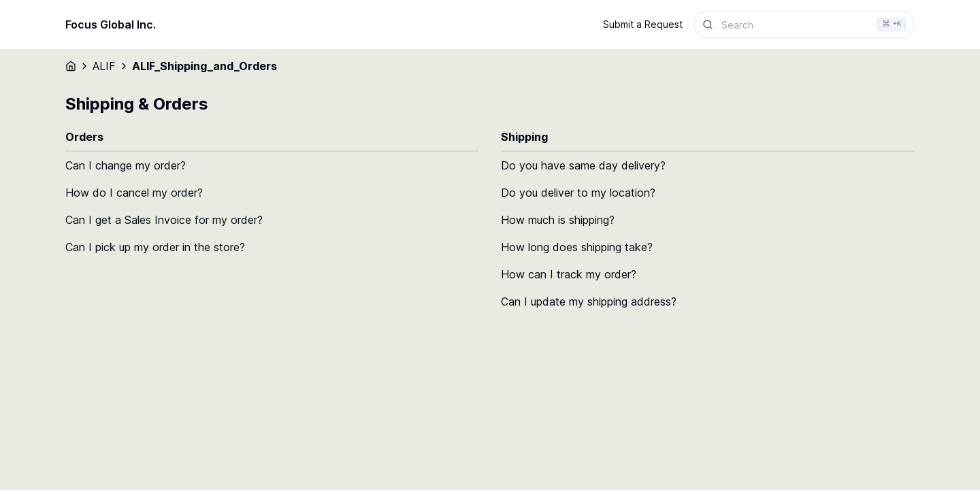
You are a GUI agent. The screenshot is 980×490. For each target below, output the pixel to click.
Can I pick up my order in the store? (155, 247)
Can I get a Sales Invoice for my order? (164, 220)
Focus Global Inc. (111, 24)
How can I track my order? (569, 274)
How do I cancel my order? (134, 193)
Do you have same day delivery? (583, 165)
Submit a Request (643, 24)
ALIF (104, 66)
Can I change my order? (126, 165)
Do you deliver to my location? (578, 193)
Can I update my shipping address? (589, 301)
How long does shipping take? (577, 247)
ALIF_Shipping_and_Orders (205, 66)
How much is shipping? (558, 220)
